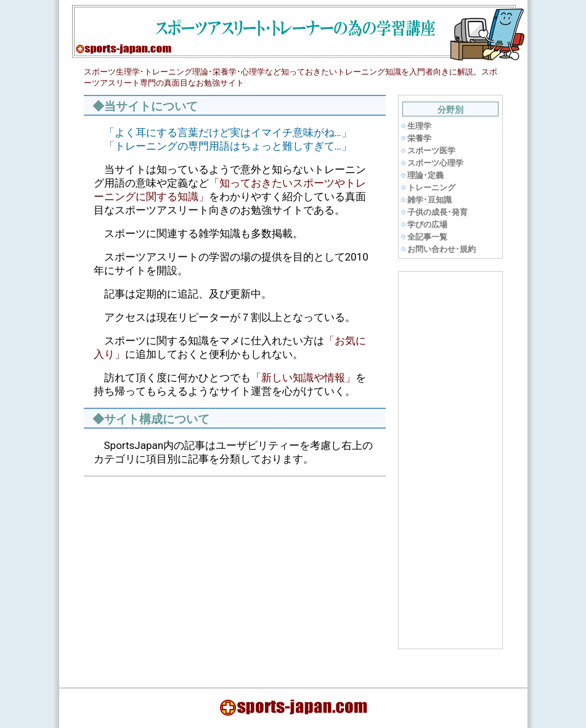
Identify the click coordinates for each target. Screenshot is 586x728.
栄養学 (419, 138)
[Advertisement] (191, 573)
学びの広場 (427, 224)
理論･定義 (425, 175)
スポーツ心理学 (435, 163)
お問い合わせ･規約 (442, 249)
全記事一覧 (427, 237)
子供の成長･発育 (437, 212)
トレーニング (431, 188)
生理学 (419, 126)
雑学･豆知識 (429, 200)
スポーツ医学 (431, 151)
